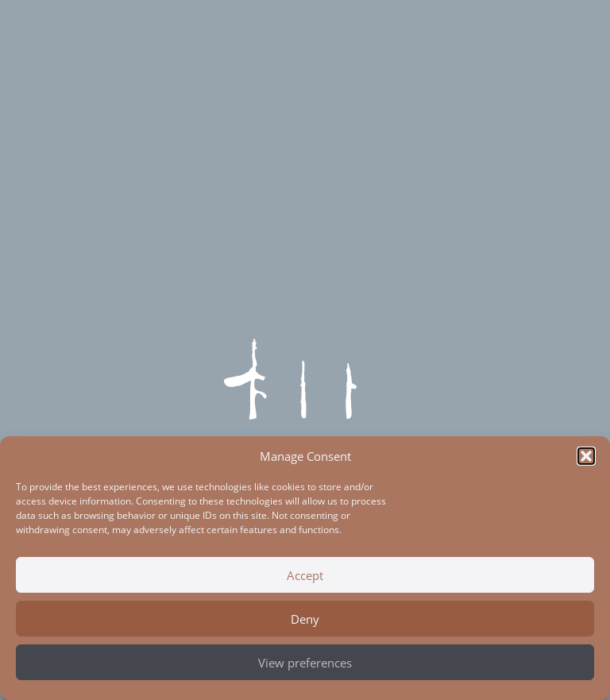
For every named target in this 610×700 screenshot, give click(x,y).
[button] (586, 456)
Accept (305, 575)
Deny (305, 619)
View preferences (305, 663)
